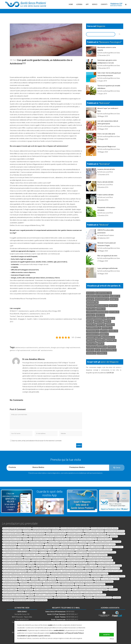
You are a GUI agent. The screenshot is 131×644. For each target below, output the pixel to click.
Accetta (106, 635)
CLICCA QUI (110, 373)
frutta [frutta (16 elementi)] (91, 325)
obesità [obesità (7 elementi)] (91, 340)
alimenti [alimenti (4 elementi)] (115, 296)
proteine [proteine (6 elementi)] (111, 340)
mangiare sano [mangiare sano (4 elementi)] (94, 337)
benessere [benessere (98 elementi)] (92, 302)
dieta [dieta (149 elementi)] (100, 315)
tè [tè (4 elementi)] (98, 350)
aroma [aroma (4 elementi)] (114, 299)
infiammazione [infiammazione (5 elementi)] (94, 328)
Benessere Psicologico (110, 42)
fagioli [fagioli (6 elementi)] (98, 321)
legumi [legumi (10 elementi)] (113, 331)
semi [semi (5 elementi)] (101, 344)
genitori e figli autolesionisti (20, 350)
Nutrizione (104, 103)
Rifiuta (112, 639)
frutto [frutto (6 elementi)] (101, 325)
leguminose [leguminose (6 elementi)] (93, 334)
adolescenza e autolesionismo (27, 348)
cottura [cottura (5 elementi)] (114, 312)
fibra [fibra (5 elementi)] (107, 321)
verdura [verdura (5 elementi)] (91, 353)
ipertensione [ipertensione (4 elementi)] (93, 331)
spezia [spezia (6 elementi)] (112, 347)
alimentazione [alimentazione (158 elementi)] (104, 293)
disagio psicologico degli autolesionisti (66, 348)
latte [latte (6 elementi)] (104, 331)
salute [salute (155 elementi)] (91, 344)
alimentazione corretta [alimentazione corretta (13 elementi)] (98, 296)
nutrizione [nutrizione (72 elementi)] (109, 337)
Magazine (101, 26)
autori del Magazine (110, 362)
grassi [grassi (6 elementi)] (110, 325)
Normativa (104, 164)
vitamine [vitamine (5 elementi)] (102, 353)
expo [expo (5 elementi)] (90, 321)
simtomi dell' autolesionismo (42, 350)
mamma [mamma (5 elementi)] (104, 334)
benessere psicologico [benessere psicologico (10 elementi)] (97, 306)
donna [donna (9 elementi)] (111, 318)
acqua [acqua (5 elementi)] (90, 293)
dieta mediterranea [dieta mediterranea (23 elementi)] (96, 318)
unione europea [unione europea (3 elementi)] (109, 350)
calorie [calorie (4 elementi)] (91, 309)
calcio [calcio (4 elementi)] (113, 306)
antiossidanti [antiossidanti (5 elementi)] (102, 299)
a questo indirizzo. (44, 636)
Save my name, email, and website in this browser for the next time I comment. (37, 441)
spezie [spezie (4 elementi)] (90, 350)
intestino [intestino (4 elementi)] (107, 328)
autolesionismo (45, 348)
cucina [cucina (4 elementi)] (91, 315)
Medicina (104, 225)
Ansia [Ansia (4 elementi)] (90, 299)
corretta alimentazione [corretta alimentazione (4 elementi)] (97, 312)
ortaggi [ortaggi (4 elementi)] (101, 340)
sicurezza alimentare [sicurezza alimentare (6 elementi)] (97, 347)
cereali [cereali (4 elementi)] (101, 309)
